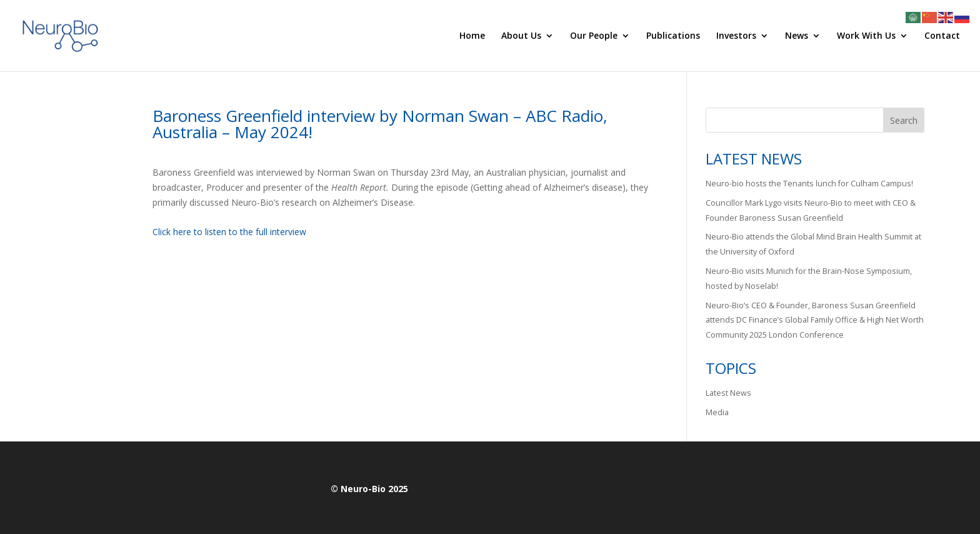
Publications (673, 36)
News (797, 36)
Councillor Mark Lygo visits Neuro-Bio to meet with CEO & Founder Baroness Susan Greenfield (811, 210)
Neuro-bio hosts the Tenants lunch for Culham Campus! (809, 184)
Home (472, 36)
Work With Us (866, 36)
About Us (521, 36)
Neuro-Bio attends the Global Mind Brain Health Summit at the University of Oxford (813, 244)
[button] (401, 277)
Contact (942, 36)
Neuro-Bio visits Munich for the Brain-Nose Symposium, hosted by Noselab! (809, 279)
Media (717, 412)
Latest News (728, 393)
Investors (736, 36)
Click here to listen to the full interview (229, 232)
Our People (594, 36)
